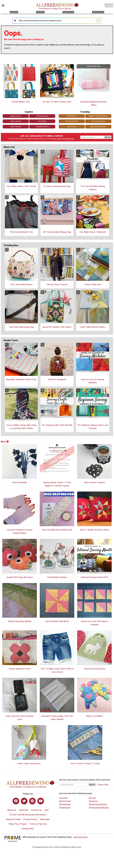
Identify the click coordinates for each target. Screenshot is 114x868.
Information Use (68, 139)
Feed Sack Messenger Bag (21, 327)
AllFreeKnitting (65, 804)
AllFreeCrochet (65, 801)
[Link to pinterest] (32, 801)
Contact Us (36, 810)
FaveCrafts (64, 798)
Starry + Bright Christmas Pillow (94, 530)
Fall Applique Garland (57, 577)
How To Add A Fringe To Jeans (85, 763)
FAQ (46, 810)
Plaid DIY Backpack (57, 379)
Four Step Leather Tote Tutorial (21, 186)
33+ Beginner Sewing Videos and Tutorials (93, 427)
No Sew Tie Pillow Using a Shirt (57, 102)
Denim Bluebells (20, 482)
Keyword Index (13, 819)
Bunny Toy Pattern (94, 716)
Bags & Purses (16, 116)
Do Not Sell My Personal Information (28, 815)
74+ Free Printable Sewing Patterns (93, 188)
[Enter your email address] (74, 784)
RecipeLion (93, 801)
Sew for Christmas (98, 121)
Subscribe (45, 819)
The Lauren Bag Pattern (21, 284)
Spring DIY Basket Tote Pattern (57, 327)
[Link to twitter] (24, 801)
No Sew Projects (72, 121)
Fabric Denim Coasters (94, 482)
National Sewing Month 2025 (94, 577)
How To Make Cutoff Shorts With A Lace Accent (57, 670)
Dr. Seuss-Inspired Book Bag (57, 186)
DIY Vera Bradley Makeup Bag (57, 232)
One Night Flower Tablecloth (93, 232)
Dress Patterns (16, 127)
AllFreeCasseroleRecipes (99, 808)
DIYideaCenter (65, 808)
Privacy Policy (57, 139)
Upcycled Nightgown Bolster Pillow (94, 103)
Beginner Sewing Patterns (98, 116)
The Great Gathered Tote (21, 232)
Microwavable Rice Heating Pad (57, 530)
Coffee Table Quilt (93, 284)
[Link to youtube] (41, 801)
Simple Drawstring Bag (94, 669)
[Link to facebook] (16, 801)
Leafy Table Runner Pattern (93, 327)
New (5, 442)
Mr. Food (92, 798)
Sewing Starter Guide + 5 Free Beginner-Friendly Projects (57, 484)
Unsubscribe (28, 829)
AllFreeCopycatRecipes (98, 804)
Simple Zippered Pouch (20, 669)
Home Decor (72, 127)
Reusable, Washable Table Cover (21, 379)
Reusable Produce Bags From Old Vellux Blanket (57, 718)
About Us (12, 810)
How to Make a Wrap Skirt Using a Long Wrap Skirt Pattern (21, 427)
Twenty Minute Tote (20, 102)
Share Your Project (18, 824)
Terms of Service (38, 824)
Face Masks (42, 121)
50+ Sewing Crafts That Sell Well (57, 425)
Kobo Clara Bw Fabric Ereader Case (20, 718)
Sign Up (107, 137)
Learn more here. (81, 837)
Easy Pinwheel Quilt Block (57, 621)
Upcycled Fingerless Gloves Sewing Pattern (20, 531)
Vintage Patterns (42, 116)
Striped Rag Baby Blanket (20, 621)
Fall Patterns (72, 116)
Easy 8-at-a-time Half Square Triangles (94, 623)
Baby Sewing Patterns (98, 127)
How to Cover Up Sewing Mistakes (93, 381)
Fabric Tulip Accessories (29, 763)
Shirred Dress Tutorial (57, 284)
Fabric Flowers (16, 121)
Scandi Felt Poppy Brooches (20, 577)
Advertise (24, 810)
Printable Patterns (42, 127)
